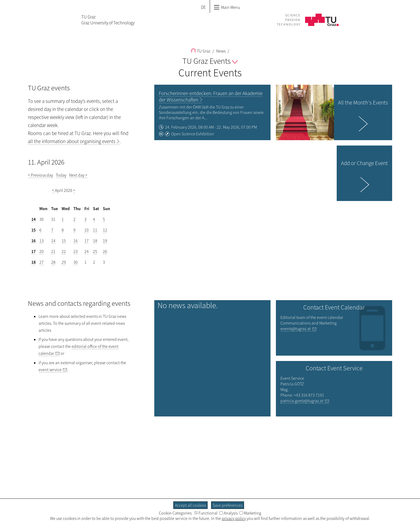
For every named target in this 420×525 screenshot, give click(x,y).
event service (50, 370)
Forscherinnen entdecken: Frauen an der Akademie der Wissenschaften (211, 96)
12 (105, 230)
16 (33, 241)
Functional (206, 513)
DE (203, 7)
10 (87, 230)
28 (53, 262)
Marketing (250, 513)
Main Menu (227, 7)
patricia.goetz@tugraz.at (302, 401)
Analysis (228, 513)
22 (64, 251)
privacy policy (234, 518)
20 (42, 251)
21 (53, 251)
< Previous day (40, 175)
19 (105, 241)
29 (64, 262)
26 (105, 251)
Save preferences (228, 505)
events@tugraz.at (296, 329)
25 (95, 251)
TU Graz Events (210, 61)
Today (61, 175)
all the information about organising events (72, 141)
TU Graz (201, 51)
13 (42, 241)
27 (42, 262)
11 (95, 230)
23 (76, 251)
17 (87, 241)
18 (95, 241)
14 (33, 219)
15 (33, 230)
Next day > (78, 175)
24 (87, 251)
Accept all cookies (190, 505)
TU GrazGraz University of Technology (108, 20)
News (220, 51)
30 (76, 262)
